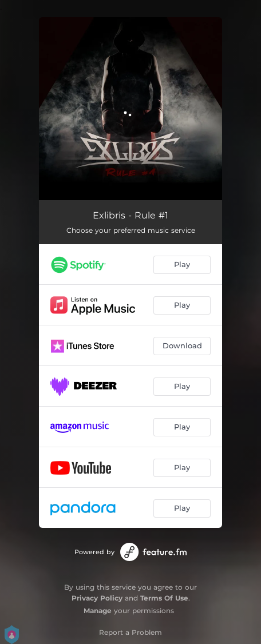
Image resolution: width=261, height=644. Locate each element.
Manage (98, 611)
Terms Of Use (164, 598)
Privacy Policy (97, 598)
